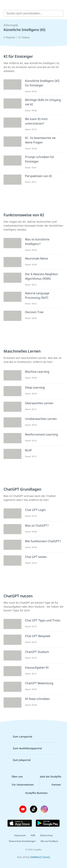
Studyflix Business (33, 793)
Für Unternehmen (20, 785)
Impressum (20, 835)
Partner (53, 785)
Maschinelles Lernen (22, 351)
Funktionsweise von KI (24, 215)
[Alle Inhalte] (5, 5)
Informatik (11, 25)
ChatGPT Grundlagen (22, 489)
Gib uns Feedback (49, 841)
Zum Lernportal (20, 737)
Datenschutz (46, 835)
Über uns (14, 777)
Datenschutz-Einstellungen (22, 841)
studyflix (37, 5)
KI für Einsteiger (18, 56)
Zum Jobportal (19, 760)
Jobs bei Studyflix (48, 777)
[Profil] (62, 5)
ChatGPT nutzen (18, 596)
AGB (33, 835)
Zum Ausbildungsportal (24, 748)
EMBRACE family (40, 857)
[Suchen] (59, 13)
